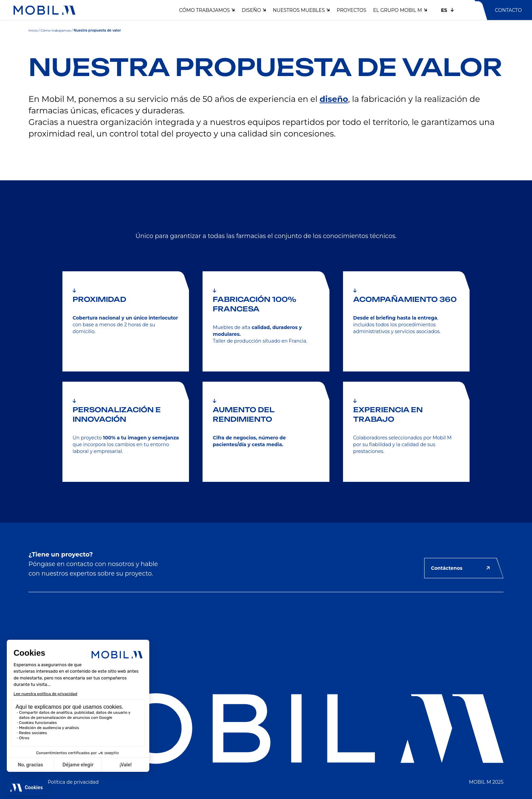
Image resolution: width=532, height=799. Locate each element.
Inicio (33, 30)
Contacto (508, 10)
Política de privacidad (73, 782)
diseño (334, 99)
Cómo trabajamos (55, 30)
